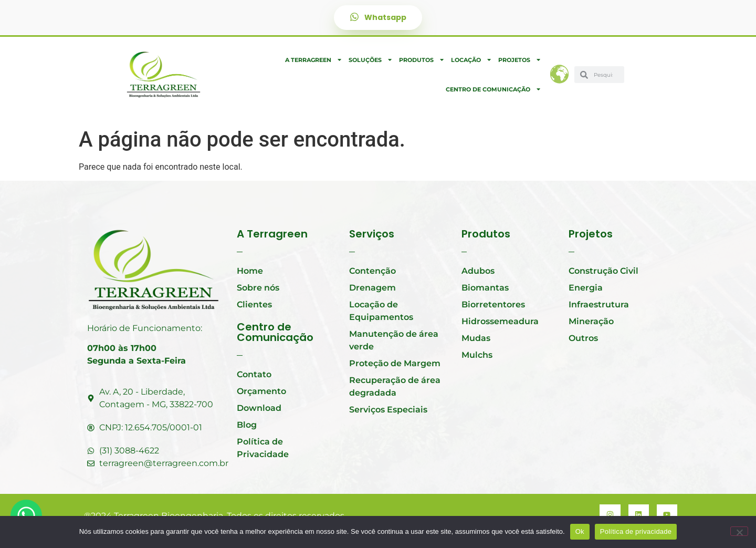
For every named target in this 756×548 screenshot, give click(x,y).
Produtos (422, 60)
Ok (580, 531)
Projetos (520, 60)
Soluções (371, 60)
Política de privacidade (636, 531)
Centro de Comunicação (493, 89)
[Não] (739, 531)
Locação (471, 60)
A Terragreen (314, 60)
